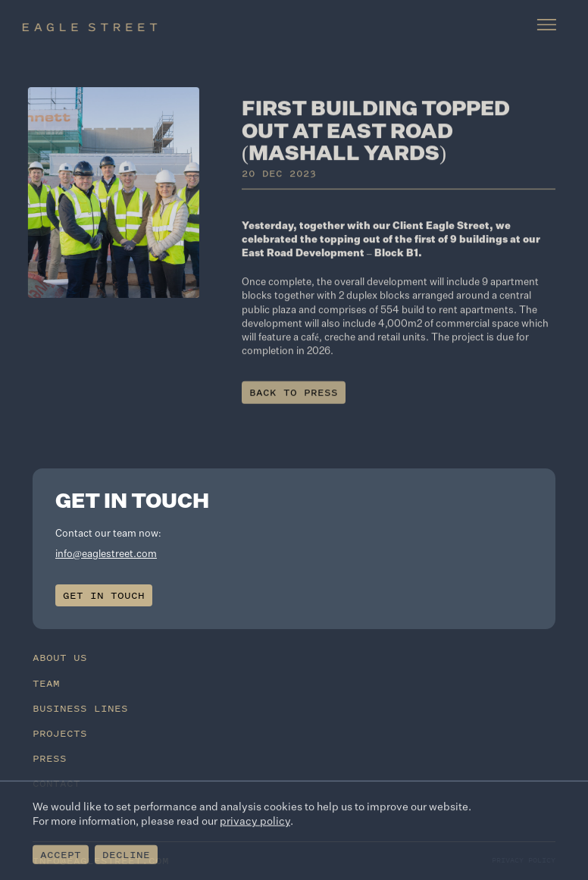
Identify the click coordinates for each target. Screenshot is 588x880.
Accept (61, 856)
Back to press (294, 398)
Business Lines (80, 708)
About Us (60, 658)
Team (46, 683)
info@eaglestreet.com (106, 554)
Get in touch (104, 595)
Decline (126, 856)
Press (50, 758)
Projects (60, 733)
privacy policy (255, 823)
